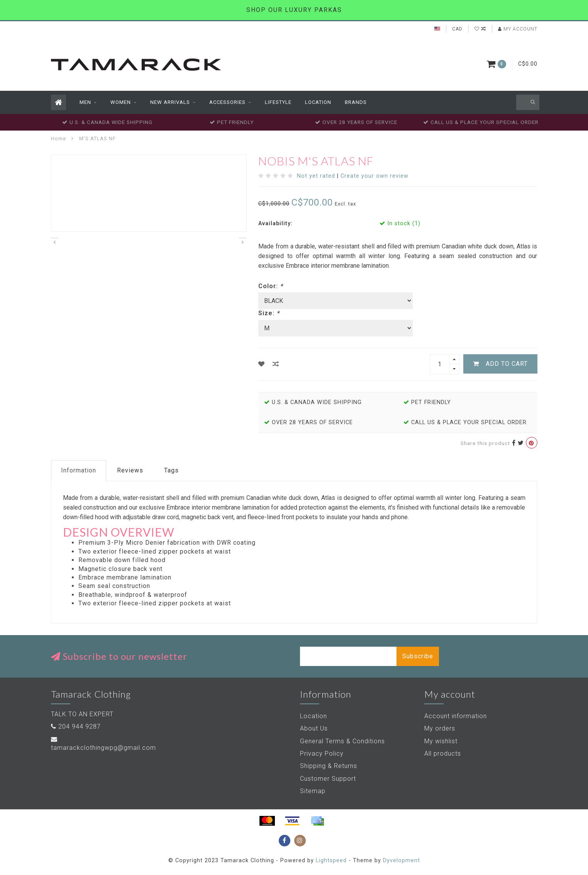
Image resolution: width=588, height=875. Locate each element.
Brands (356, 102)
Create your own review (374, 176)
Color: (271, 286)
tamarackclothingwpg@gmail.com (103, 748)
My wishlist (441, 741)
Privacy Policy (322, 754)
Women (121, 102)
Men (85, 102)
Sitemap (313, 791)
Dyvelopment (402, 861)
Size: (269, 313)
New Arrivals (170, 102)
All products (443, 754)
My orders (440, 728)
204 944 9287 (80, 726)
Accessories (227, 102)
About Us (314, 728)
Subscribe (418, 656)
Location (318, 102)
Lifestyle (278, 102)
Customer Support (328, 779)
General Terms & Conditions (342, 741)
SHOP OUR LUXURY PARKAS (294, 10)
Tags (171, 470)
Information (79, 470)
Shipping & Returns (329, 766)
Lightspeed (331, 861)
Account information (456, 716)
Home (58, 138)
